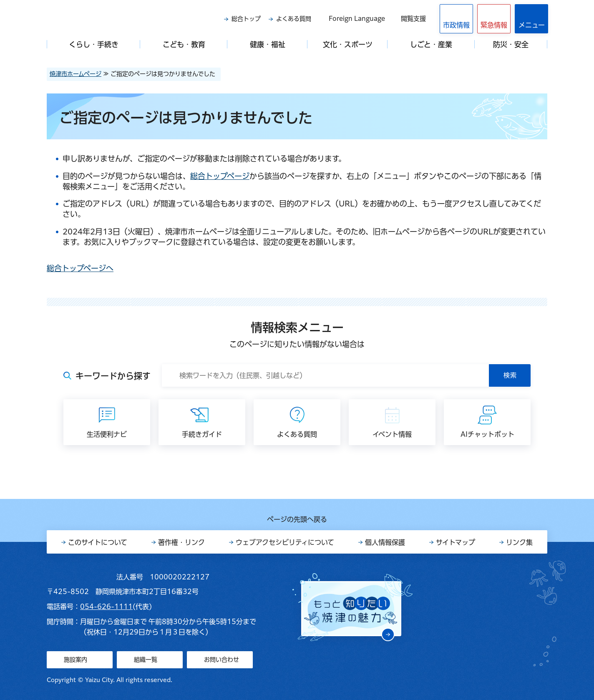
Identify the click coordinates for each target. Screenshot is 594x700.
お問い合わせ (221, 660)
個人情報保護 (385, 542)
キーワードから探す (113, 376)
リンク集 (519, 542)
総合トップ (246, 19)
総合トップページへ (80, 268)
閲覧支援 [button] (413, 19)
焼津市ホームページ (76, 74)
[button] (494, 19)
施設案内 (76, 660)
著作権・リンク (181, 542)
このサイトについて (98, 542)
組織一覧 (146, 660)
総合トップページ (220, 176)
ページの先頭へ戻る (297, 519)
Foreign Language (357, 19)
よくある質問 (294, 19)
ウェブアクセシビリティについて (285, 542)
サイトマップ (456, 542)
